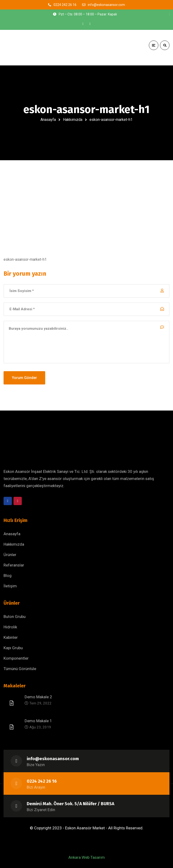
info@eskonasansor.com (53, 759)
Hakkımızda (73, 120)
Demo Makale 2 (38, 697)
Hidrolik (10, 627)
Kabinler (11, 637)
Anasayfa (48, 120)
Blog (8, 576)
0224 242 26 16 (42, 781)
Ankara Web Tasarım (87, 857)
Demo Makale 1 (38, 721)
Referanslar (14, 565)
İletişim (10, 586)
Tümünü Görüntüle (20, 669)
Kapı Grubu (13, 648)
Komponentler (16, 658)
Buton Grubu (15, 617)
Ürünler (10, 555)
